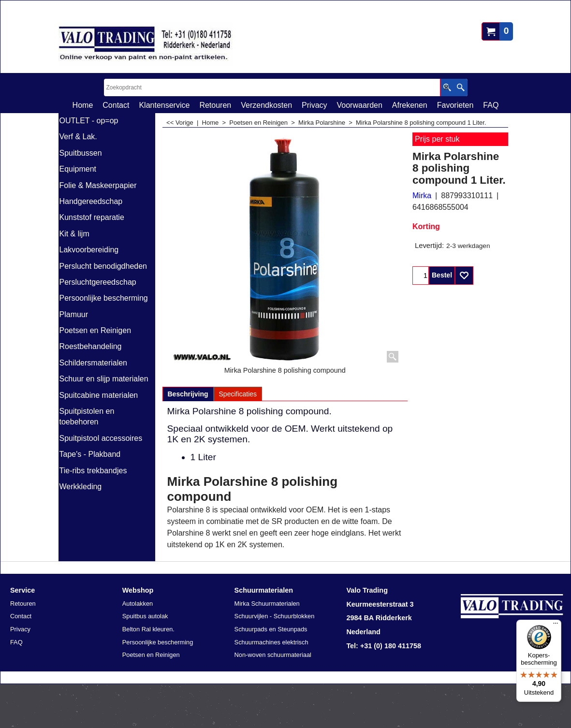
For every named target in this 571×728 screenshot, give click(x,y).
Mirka (422, 196)
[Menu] (556, 626)
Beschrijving (188, 394)
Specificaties (238, 394)
